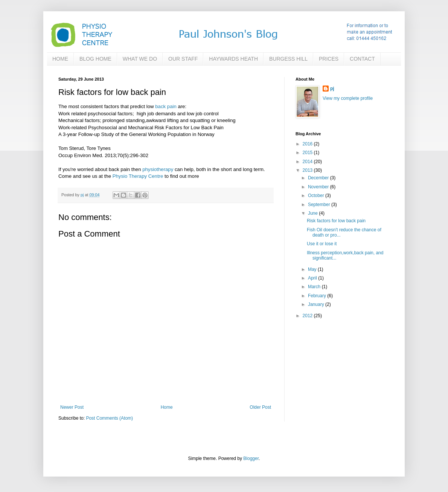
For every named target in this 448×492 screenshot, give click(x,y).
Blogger (251, 458)
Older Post (260, 407)
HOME (60, 59)
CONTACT (362, 59)
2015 (308, 153)
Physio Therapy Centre (138, 176)
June (313, 213)
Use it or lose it (322, 244)
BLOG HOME (95, 59)
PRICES (329, 59)
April (313, 278)
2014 (308, 162)
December (319, 178)
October (317, 196)
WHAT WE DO (140, 59)
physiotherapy (158, 169)
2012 (308, 316)
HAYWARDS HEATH (233, 59)
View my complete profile (348, 98)
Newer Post (72, 407)
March (315, 287)
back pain (166, 106)
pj (332, 89)
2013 (308, 170)
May (313, 269)
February (318, 296)
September (320, 205)
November (319, 187)
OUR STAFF (183, 59)
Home (167, 407)
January (317, 304)
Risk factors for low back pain (336, 221)
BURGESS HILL (288, 59)
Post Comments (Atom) (109, 418)
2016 (308, 144)
